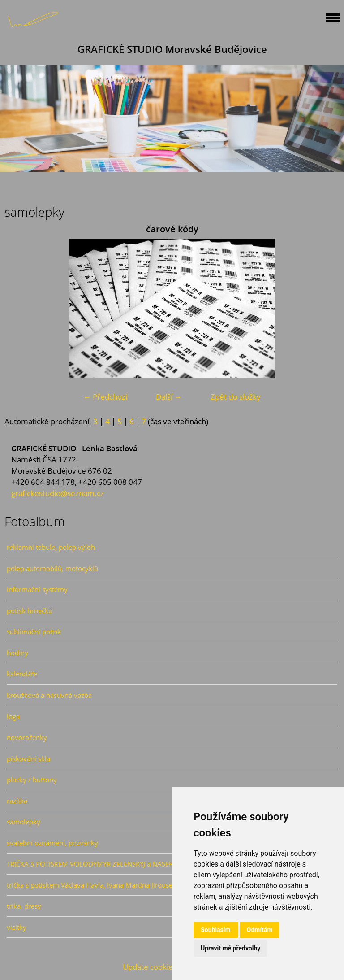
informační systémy (37, 589)
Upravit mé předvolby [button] (230, 948)
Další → (169, 397)
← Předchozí (105, 397)
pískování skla (28, 758)
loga (13, 716)
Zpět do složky (236, 397)
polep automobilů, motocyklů (52, 568)
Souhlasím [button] (216, 930)
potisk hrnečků (30, 610)
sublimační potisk (34, 632)
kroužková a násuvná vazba (49, 695)
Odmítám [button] (260, 930)
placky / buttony (32, 780)
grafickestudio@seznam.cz (58, 493)
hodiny (17, 653)
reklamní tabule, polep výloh (51, 547)
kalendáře (22, 674)
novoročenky (27, 737)
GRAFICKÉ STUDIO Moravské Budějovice (172, 49)
